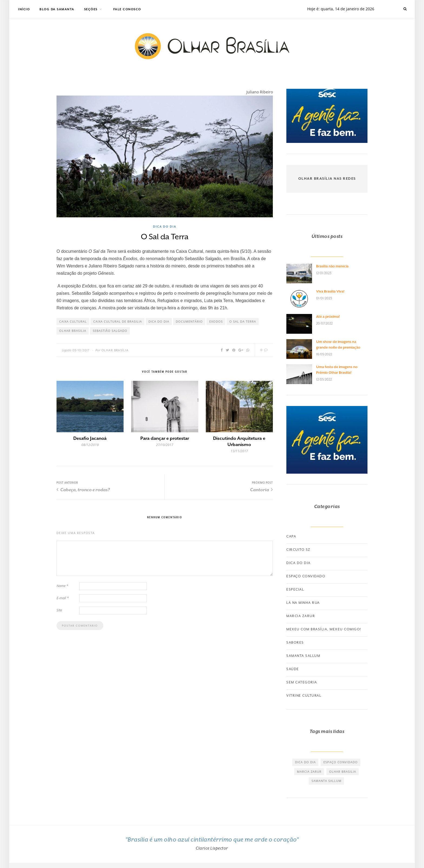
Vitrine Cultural (304, 696)
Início (24, 9)
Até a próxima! (328, 317)
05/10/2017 (81, 350)
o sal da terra (243, 321)
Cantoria (261, 490)
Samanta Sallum (303, 656)
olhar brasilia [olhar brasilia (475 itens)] (343, 772)
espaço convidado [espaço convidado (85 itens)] (341, 762)
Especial (295, 589)
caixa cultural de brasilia (118, 321)
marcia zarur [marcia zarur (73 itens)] (309, 772)
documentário (189, 321)
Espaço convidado (306, 576)
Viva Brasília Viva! (330, 291)
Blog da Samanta (57, 9)
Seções (91, 9)
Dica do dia (165, 227)
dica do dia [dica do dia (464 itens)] (305, 762)
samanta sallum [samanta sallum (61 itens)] (327, 781)
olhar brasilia (73, 331)
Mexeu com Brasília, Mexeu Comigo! (324, 629)
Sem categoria (302, 682)
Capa (291, 536)
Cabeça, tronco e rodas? (83, 490)
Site (59, 610)
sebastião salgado (110, 331)
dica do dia (159, 321)
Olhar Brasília (115, 350)
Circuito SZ (298, 550)
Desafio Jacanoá (90, 438)
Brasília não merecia (332, 266)
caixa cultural (73, 321)
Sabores (295, 643)
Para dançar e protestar (165, 438)
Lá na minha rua (303, 603)
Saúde (293, 669)
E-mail (63, 598)
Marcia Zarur (301, 616)
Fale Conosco (127, 9)
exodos (216, 321)
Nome (62, 586)
